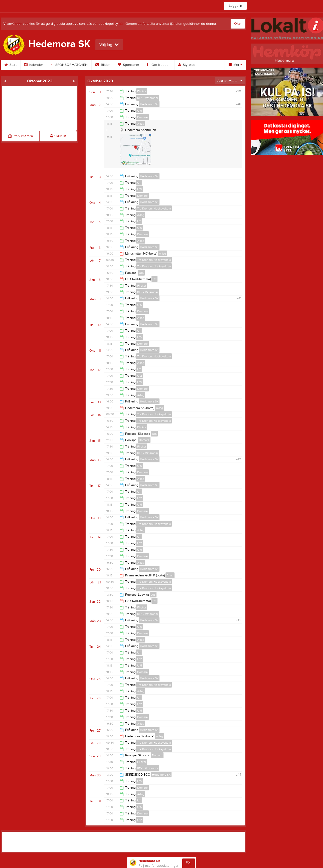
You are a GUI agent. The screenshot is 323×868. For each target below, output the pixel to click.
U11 (139, 183)
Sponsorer (128, 65)
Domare (142, 117)
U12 (140, 376)
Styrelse (187, 65)
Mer (235, 65)
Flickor (142, 91)
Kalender (34, 65)
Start (11, 65)
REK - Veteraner (148, 98)
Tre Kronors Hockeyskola (154, 208)
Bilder (103, 65)
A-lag (141, 124)
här (121, 24)
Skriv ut (58, 136)
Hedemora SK (149, 104)
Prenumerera (21, 136)
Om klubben (159, 65)
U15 (140, 111)
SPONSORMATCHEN (69, 65)
